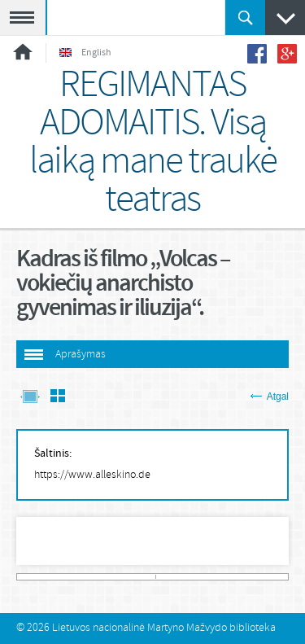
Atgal (270, 396)
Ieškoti (245, 18)
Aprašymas (81, 355)
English (85, 53)
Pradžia (23, 52)
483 (284, 577)
